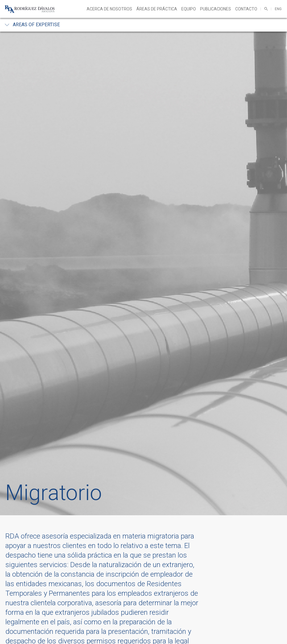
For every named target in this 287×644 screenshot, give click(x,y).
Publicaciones (216, 9)
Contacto (246, 9)
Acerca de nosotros (109, 9)
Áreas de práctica (157, 9)
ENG (278, 9)
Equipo (189, 9)
